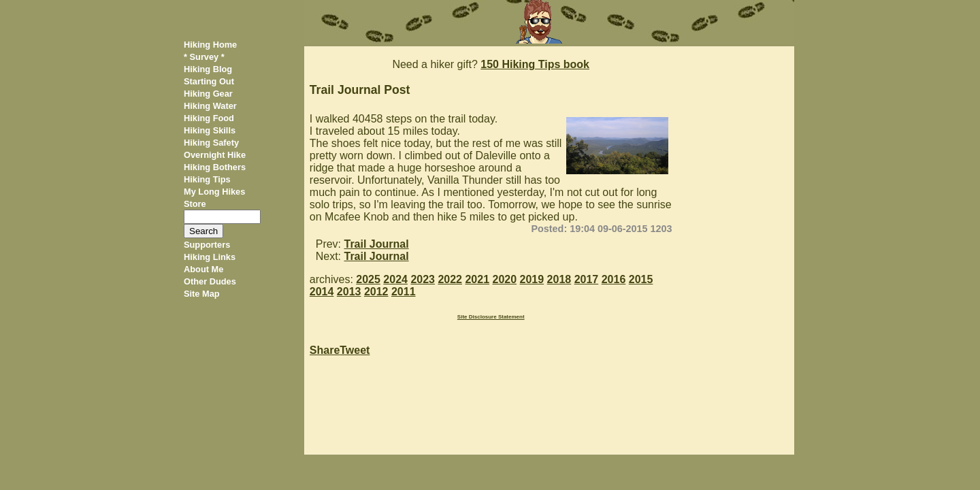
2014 (322, 292)
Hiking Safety (211, 143)
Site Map (202, 294)
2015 (641, 279)
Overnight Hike (215, 155)
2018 (559, 279)
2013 (349, 292)
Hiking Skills (210, 130)
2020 (505, 279)
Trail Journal (377, 244)
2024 (395, 279)
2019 (532, 279)
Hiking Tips (207, 179)
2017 (587, 279)
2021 (477, 279)
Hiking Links (210, 257)
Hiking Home (210, 45)
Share (325, 350)
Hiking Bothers (215, 167)
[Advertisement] (738, 250)
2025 (368, 279)
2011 (404, 292)
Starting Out (209, 81)
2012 (376, 292)
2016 (614, 279)
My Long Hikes (214, 192)
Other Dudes (210, 281)
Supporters (207, 245)
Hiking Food (209, 118)
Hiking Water (210, 106)
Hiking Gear (208, 94)
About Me (203, 269)
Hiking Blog (208, 69)
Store (195, 204)
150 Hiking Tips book (535, 64)
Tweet (355, 350)
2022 (450, 279)
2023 (423, 279)
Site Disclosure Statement (491, 317)
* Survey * (204, 57)
